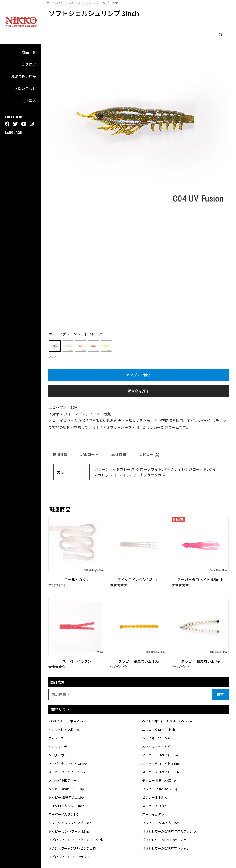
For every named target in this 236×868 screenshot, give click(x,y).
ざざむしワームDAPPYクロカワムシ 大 (169, 831)
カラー (54, 334)
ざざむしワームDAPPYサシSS (69, 857)
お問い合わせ (25, 88)
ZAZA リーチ (58, 746)
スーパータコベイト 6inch (161, 772)
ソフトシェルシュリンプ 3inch (70, 823)
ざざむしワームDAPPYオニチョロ (166, 840)
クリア (52, 356)
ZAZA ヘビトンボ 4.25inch (67, 721)
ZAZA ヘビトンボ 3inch (65, 729)
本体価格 (119, 454)
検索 (220, 694)
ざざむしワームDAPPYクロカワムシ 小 (76, 840)
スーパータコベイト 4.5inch (68, 772)
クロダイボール (59, 755)
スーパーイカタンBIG (63, 814)
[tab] (60, 454)
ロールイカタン (153, 814)
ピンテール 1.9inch (155, 797)
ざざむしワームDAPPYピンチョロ (72, 848)
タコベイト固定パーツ (64, 780)
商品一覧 (29, 52)
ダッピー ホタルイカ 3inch (161, 823)
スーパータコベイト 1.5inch (162, 755)
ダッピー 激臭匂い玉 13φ (160, 789)
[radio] (55, 346)
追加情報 (60, 454)
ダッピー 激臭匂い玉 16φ (66, 797)
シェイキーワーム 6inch (159, 738)
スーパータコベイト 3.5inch (162, 763)
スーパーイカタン (155, 806)
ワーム (64, 3)
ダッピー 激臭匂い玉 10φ (66, 789)
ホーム (51, 3)
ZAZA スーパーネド (156, 746)
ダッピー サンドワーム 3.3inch (70, 831)
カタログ (29, 64)
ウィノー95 (56, 738)
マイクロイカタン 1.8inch (66, 806)
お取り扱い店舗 (23, 76)
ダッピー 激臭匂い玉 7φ (159, 780)
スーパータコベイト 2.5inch (68, 763)
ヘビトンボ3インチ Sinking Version (167, 721)
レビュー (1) (149, 454)
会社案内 (29, 100)
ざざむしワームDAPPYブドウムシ (166, 848)
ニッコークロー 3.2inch (159, 729)
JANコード (89, 454)
